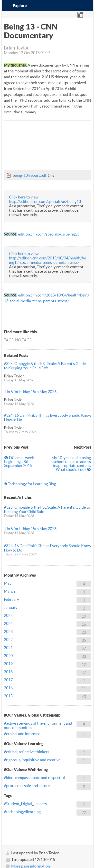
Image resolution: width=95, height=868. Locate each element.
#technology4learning (22, 812)
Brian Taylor (14, 376)
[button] (80, 15)
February (11, 599)
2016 (8, 688)
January (11, 607)
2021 (8, 648)
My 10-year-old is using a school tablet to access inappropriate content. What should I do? (71, 464)
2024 (8, 623)
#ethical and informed (22, 734)
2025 (8, 615)
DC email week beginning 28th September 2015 (19, 462)
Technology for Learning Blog (32, 484)
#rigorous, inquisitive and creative (32, 760)
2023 (8, 631)
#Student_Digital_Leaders (25, 804)
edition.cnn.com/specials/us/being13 (49, 234)
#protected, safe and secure (27, 786)
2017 (8, 680)
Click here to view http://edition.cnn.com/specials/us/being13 (45, 199)
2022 (8, 640)
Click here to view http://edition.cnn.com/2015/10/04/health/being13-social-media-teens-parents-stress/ (47, 258)
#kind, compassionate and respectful (34, 778)
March (9, 591)
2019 (8, 664)
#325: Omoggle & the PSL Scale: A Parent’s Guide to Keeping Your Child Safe (45, 366)
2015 (8, 696)
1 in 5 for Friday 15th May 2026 (30, 392)
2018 (8, 672)
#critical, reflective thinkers (27, 752)
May (8, 583)
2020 (8, 656)
